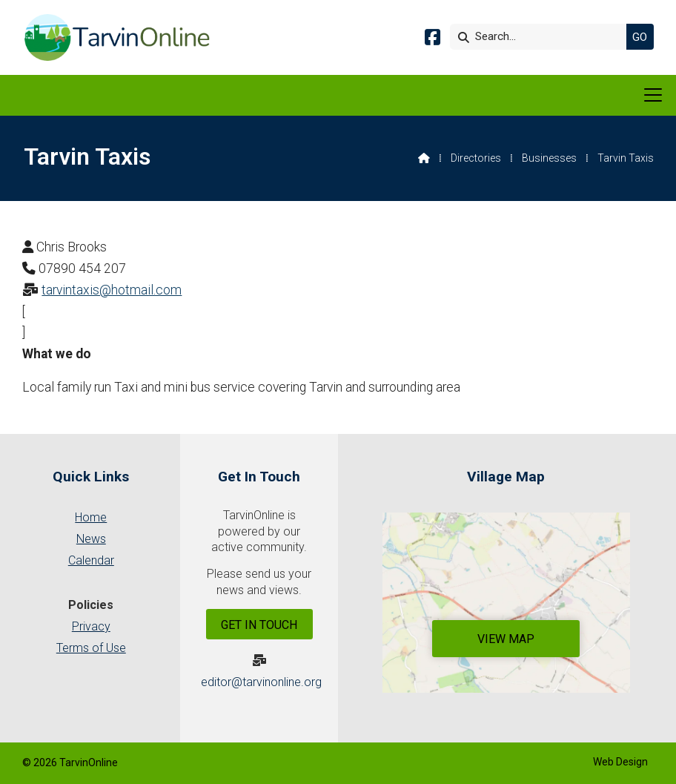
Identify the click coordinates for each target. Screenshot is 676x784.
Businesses (549, 158)
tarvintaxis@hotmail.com (112, 290)
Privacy (91, 626)
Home (91, 517)
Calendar (91, 560)
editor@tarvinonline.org (261, 682)
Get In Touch (259, 625)
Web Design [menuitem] (620, 762)
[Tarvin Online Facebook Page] (433, 40)
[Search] (542, 37)
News (91, 539)
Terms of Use (91, 648)
